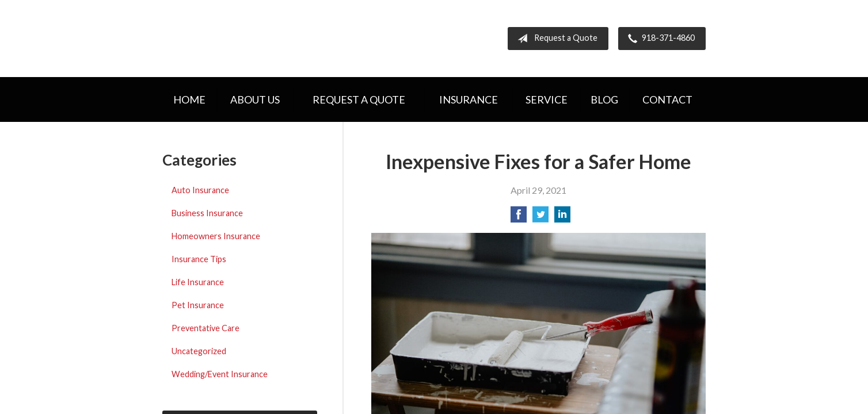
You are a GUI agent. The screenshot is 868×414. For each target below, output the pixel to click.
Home (189, 99)
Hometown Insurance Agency (262, 39)
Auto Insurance (200, 190)
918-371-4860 (659, 39)
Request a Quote (555, 39)
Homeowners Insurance (216, 236)
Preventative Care (205, 328)
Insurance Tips (199, 259)
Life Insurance (198, 282)
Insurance (469, 99)
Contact (667, 99)
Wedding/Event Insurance (220, 374)
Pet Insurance (198, 305)
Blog (604, 99)
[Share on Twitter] (540, 218)
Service (547, 99)
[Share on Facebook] (519, 218)
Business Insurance (207, 213)
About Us (255, 99)
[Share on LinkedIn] (562, 218)
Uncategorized (199, 351)
